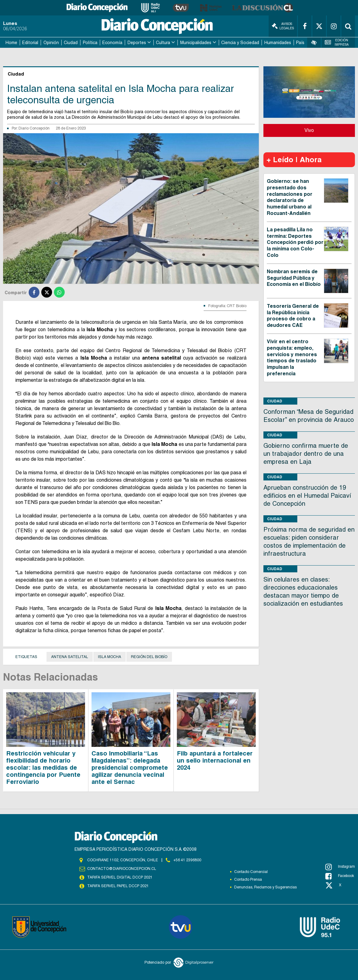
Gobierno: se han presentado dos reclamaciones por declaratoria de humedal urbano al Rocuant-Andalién (290, 197)
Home (11, 43)
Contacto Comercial (251, 872)
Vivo (309, 130)
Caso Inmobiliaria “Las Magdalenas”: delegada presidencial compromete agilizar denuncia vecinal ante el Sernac (130, 768)
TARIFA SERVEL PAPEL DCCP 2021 (118, 886)
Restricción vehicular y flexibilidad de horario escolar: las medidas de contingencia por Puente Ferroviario (43, 768)
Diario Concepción (34, 128)
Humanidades (278, 43)
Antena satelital (70, 657)
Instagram (340, 867)
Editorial (30, 43)
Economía (112, 43)
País (300, 43)
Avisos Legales (283, 26)
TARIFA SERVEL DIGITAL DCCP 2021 (120, 877)
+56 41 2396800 (187, 860)
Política (90, 43)
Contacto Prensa (248, 879)
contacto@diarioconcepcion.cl (122, 869)
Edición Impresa (337, 42)
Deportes (137, 43)
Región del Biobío (149, 657)
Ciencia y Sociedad (240, 43)
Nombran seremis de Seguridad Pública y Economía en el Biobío (294, 278)
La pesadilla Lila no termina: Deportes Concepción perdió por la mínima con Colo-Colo (295, 242)
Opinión (51, 43)
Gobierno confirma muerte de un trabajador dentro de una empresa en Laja (306, 454)
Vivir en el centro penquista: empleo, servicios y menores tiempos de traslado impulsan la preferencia (292, 358)
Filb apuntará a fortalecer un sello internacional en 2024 (215, 760)
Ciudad (71, 43)
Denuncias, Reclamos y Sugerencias (265, 887)
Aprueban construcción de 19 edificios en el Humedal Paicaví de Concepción (307, 496)
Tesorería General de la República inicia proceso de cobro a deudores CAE (293, 316)
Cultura (163, 43)
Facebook (340, 876)
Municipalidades (196, 43)
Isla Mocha (110, 657)
